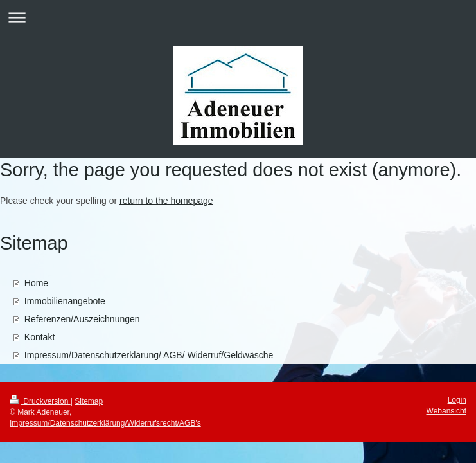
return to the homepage (166, 201)
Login (457, 400)
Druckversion (40, 401)
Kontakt (40, 337)
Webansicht (446, 411)
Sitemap (89, 401)
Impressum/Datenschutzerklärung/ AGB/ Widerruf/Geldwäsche (149, 355)
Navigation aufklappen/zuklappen (238, 17)
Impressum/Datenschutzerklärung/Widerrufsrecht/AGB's (105, 423)
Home (36, 283)
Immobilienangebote (65, 301)
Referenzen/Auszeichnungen (82, 319)
